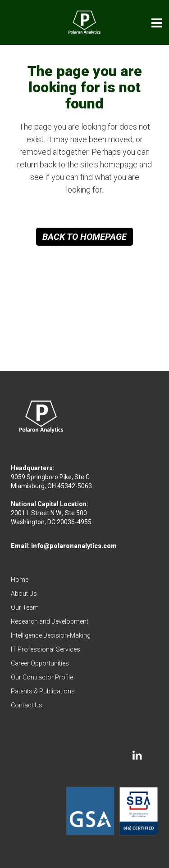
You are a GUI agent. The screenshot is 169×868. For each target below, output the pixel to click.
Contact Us (27, 705)
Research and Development (50, 621)
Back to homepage (84, 237)
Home (20, 580)
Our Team (25, 607)
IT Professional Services (46, 649)
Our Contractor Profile (42, 677)
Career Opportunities (40, 663)
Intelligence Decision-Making (51, 635)
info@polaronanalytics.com (74, 546)
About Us (24, 594)
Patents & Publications (43, 691)
